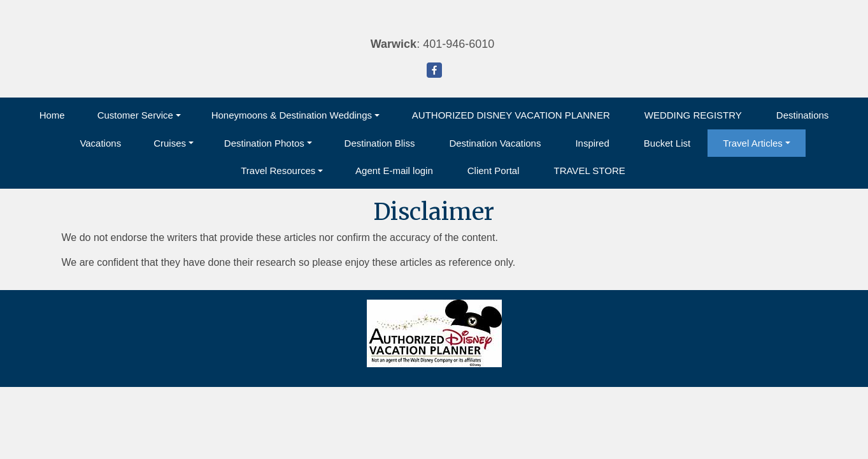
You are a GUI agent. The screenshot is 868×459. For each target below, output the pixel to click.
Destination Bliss (380, 143)
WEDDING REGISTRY (693, 115)
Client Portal (494, 171)
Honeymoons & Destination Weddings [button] (292, 115)
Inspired (592, 143)
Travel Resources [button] (278, 171)
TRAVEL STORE (589, 171)
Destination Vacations (495, 143)
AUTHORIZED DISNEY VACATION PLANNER (511, 115)
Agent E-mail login (394, 171)
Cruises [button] (170, 143)
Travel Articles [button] (753, 143)
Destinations (803, 115)
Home (52, 115)
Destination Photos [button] (264, 143)
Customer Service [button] (135, 115)
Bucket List (667, 143)
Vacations (100, 143)
